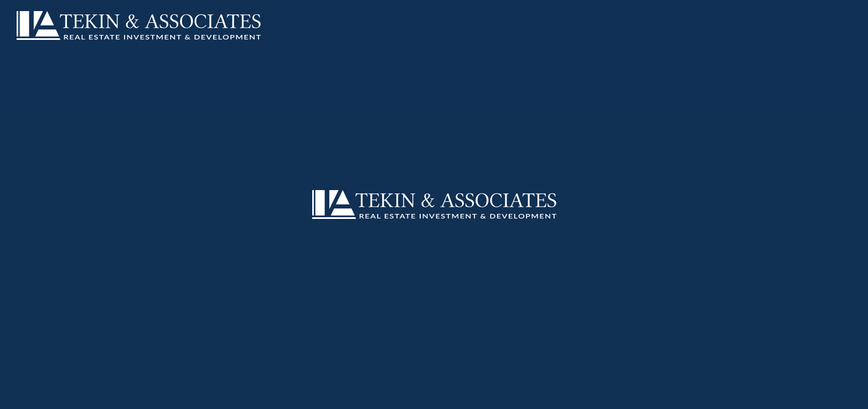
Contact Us (264, 396)
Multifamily (171, 396)
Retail (218, 396)
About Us (68, 396)
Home (28, 396)
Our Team (117, 396)
